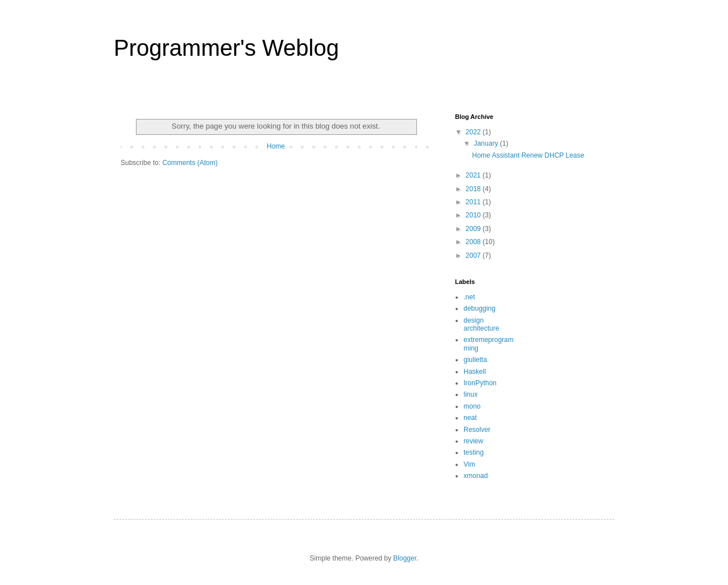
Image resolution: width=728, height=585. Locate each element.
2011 (474, 202)
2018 (474, 189)
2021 (474, 175)
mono (472, 406)
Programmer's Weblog (226, 48)
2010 (474, 215)
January (487, 143)
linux (471, 394)
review (473, 441)
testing (473, 452)
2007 (474, 256)
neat (470, 418)
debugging (479, 308)
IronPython (480, 383)
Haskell (475, 372)
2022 (474, 132)
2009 (474, 229)
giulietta (475, 360)
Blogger (405, 558)
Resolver (477, 430)
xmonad (476, 476)
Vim (469, 464)
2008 (474, 242)
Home (276, 146)
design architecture (481, 324)
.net (469, 297)
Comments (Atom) (190, 163)
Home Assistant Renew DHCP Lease (528, 155)
